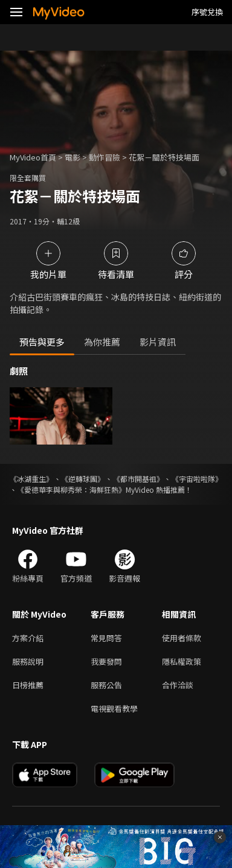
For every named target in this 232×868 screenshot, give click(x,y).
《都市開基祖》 (138, 479)
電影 (72, 157)
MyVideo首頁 (33, 157)
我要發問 (106, 661)
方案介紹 (28, 638)
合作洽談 (178, 685)
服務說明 (28, 661)
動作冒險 (105, 157)
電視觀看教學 (114, 708)
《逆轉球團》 (83, 479)
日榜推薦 (28, 685)
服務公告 (106, 685)
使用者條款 (182, 638)
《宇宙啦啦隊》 (197, 479)
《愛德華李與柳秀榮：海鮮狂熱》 (71, 489)
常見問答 (106, 638)
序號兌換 (207, 12)
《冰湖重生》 (31, 479)
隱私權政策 (182, 661)
